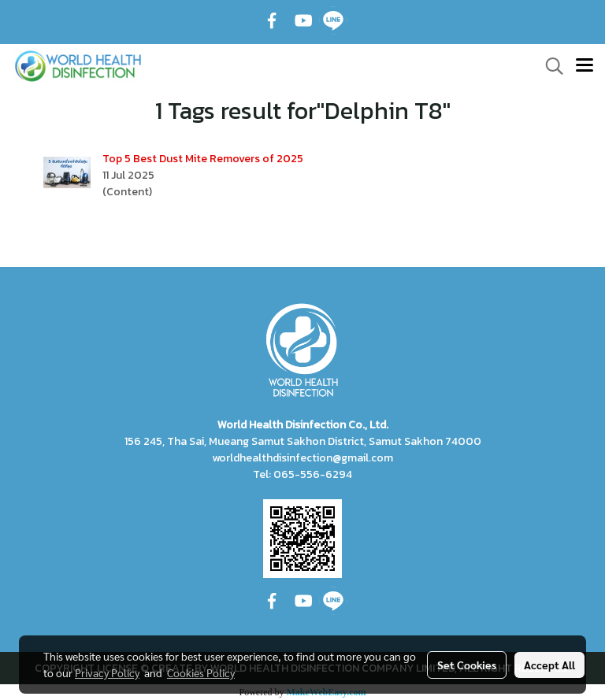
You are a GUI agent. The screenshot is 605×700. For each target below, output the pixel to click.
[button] (549, 66)
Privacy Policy (107, 672)
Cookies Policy (201, 672)
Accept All (549, 665)
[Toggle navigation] (585, 66)
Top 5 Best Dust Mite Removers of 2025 (203, 159)
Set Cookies (467, 665)
